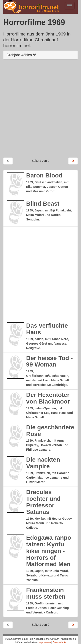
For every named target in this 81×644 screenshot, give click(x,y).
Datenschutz (59, 642)
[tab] (40, 55)
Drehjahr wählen (21, 55)
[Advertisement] (40, 108)
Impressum (45, 642)
